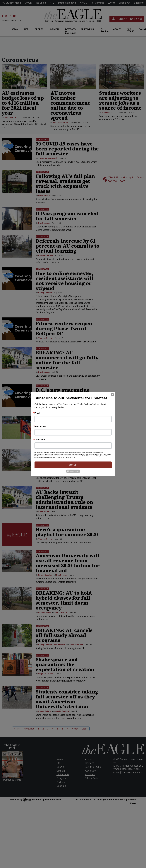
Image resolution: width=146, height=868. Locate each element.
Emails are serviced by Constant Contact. (63, 457)
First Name (40, 427)
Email (37, 413)
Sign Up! (73, 465)
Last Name (40, 440)
